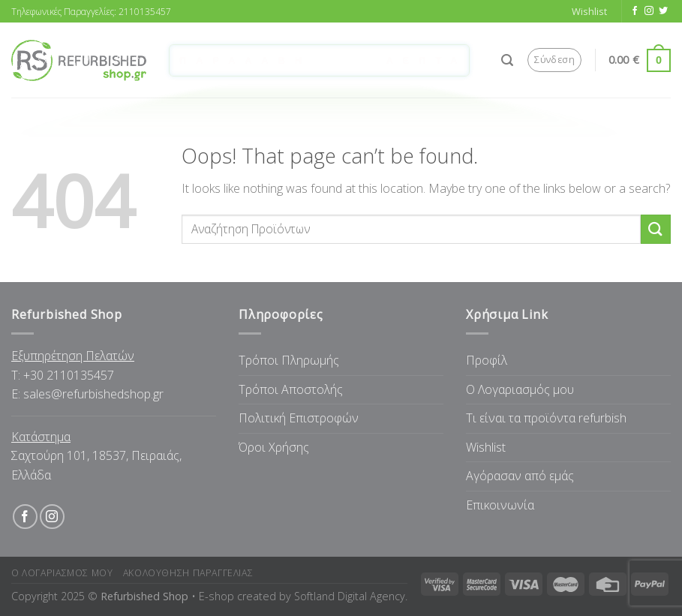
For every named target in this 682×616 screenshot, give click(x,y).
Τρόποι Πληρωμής (289, 360)
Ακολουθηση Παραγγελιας (188, 573)
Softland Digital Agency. (351, 596)
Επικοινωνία (500, 505)
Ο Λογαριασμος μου (62, 573)
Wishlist (486, 447)
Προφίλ (487, 360)
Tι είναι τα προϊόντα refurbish (546, 418)
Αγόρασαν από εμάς (520, 476)
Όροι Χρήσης (274, 447)
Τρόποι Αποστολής (291, 389)
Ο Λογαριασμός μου (520, 389)
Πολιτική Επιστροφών (299, 418)
